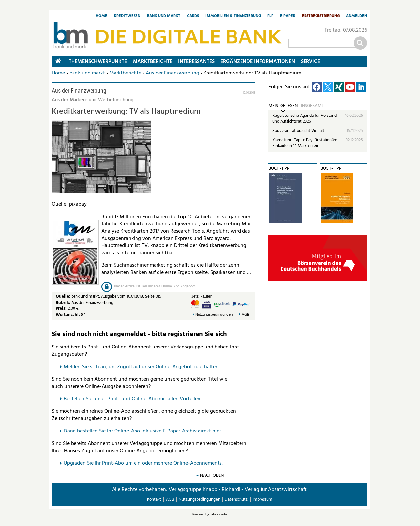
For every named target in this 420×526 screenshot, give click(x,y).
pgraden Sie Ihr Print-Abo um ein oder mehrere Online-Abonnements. (145, 463)
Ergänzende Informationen (258, 62)
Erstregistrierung (321, 16)
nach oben (212, 476)
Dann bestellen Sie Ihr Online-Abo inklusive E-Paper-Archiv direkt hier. (143, 431)
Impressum (262, 500)
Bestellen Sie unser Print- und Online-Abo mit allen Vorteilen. (133, 399)
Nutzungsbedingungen (214, 315)
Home (102, 16)
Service (310, 62)
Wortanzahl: (68, 315)
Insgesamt (312, 106)
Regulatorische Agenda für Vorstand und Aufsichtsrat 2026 (304, 119)
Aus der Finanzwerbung (172, 73)
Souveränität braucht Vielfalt (298, 131)
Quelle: (63, 296)
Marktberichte (125, 73)
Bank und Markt (164, 16)
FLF (270, 16)
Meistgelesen (283, 106)
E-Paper (288, 16)
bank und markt (87, 73)
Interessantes (196, 62)
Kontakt (154, 500)
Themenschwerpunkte (98, 62)
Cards (193, 16)
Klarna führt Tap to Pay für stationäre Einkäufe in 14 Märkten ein (305, 143)
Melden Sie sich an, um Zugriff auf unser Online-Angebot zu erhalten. (142, 367)
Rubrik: (63, 303)
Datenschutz (236, 500)
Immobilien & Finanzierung (233, 16)
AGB (246, 315)
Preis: (61, 309)
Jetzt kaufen (202, 296)
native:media (219, 514)
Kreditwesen (127, 16)
